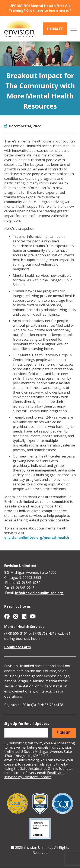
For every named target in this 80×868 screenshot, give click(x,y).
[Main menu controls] (74, 29)
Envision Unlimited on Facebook (7, 616)
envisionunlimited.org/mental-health (37, 538)
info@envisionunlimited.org (40, 593)
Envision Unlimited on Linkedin (24, 616)
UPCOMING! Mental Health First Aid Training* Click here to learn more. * (40, 8)
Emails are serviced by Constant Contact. (34, 775)
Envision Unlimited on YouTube (32, 616)
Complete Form (18, 647)
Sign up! (64, 733)
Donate (55, 29)
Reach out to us (17, 606)
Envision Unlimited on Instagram (15, 616)
